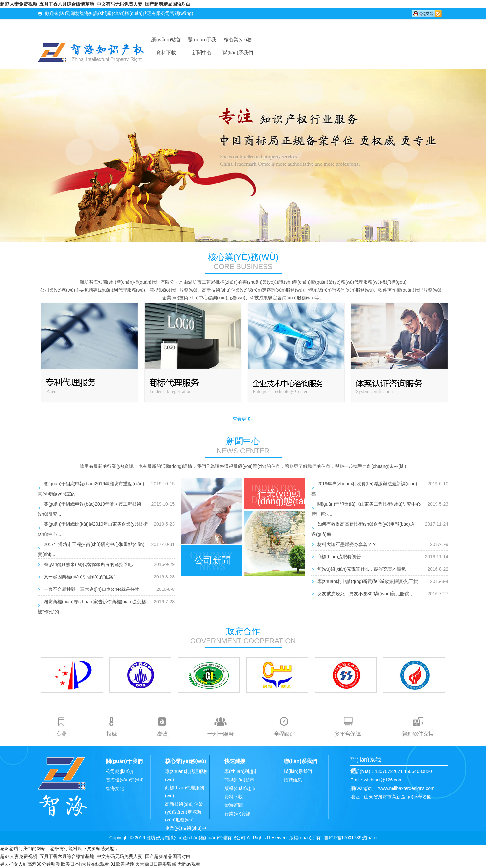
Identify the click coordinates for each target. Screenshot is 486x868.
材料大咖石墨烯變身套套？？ (347, 544)
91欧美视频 (122, 864)
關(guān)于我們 (202, 41)
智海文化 (115, 788)
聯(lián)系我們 (238, 53)
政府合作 (243, 631)
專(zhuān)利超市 (241, 771)
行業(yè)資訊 (237, 814)
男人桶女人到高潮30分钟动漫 (30, 864)
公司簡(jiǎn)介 (120, 771)
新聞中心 (202, 53)
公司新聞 (212, 560)
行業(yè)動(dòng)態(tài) (283, 497)
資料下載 (166, 53)
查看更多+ (243, 419)
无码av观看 (189, 864)
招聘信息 (293, 780)
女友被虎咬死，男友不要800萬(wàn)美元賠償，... (367, 594)
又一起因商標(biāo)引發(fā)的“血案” (79, 577)
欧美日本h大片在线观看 (85, 864)
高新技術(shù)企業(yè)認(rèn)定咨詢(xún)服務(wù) (184, 812)
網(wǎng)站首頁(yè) (166, 41)
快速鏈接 (235, 761)
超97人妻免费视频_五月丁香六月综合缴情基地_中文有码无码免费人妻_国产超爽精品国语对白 (95, 4)
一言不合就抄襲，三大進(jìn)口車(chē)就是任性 (92, 589)
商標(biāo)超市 (239, 780)
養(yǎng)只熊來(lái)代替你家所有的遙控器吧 (88, 564)
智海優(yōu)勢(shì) (125, 780)
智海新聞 (234, 805)
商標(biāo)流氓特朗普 (339, 557)
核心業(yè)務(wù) (238, 41)
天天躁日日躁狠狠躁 (156, 864)
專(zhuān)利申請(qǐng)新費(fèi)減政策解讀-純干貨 (368, 581)
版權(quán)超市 (240, 788)
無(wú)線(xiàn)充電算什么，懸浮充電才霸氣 (362, 569)
